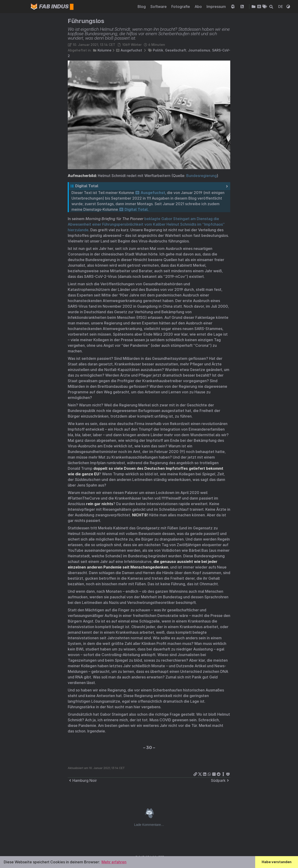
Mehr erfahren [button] (114, 862)
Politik (158, 50)
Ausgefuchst (131, 50)
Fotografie (181, 7)
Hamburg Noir (82, 780)
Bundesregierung (201, 176)
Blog (142, 7)
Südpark (221, 780)
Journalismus (199, 50)
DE (281, 7)
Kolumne (105, 50)
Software (159, 7)
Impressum (217, 7)
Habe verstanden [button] (277, 862)
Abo (199, 7)
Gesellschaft (176, 50)
